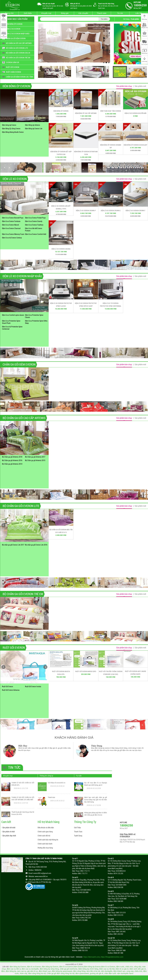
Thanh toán (102, 13)
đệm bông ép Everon (18, 967)
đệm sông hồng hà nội (37, 973)
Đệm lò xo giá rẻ (122, 969)
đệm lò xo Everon (34, 967)
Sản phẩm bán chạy (124, 86)
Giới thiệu (28, 13)
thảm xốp (24, 973)
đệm (3, 971)
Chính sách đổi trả (44, 836)
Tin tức (120, 13)
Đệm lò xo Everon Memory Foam (13, 234)
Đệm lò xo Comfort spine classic (13, 315)
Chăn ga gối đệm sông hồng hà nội (61, 973)
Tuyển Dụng (78, 836)
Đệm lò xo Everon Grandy (34, 221)
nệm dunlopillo (107, 971)
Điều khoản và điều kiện (46, 828)
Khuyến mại (46, 13)
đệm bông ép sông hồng (49, 969)
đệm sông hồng (79, 971)
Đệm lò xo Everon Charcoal (11, 228)
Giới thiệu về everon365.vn (57, 783)
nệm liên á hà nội (93, 971)
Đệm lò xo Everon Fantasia (11, 221)
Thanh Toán (78, 832)
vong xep (130, 971)
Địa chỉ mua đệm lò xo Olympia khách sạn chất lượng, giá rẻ (96, 784)
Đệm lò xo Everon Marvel (10, 225)
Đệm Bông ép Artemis (32, 125)
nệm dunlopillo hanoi (125, 973)
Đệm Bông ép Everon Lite (34, 129)
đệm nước (120, 967)
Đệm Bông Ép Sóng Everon (11, 129)
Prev (3, 384)
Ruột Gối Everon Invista (33, 687)
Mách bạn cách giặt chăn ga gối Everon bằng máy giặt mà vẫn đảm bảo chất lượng (96, 800)
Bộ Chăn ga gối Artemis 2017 (35, 457)
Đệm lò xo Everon (108, 967)
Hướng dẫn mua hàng (45, 848)
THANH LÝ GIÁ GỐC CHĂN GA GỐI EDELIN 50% (23, 784)
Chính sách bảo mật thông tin (48, 840)
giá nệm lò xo (32, 971)
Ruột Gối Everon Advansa (11, 690)
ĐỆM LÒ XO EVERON (15, 179)
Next (45, 384)
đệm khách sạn (45, 971)
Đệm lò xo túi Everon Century (12, 238)
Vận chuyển (83, 13)
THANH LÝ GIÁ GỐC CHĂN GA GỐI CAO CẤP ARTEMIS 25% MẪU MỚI (23, 799)
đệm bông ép (11, 971)
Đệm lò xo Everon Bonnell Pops (13, 218)
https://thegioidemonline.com (112, 957)
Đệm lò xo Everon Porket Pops (35, 218)
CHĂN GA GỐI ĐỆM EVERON (19, 365)
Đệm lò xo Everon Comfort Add (36, 234)
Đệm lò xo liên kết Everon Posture (34, 230)
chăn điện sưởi (110, 973)
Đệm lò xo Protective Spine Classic (34, 316)
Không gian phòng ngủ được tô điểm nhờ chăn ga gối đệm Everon (96, 814)
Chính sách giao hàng (45, 832)
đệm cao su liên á (14, 969)
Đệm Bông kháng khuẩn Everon (13, 132)
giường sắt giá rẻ (97, 973)
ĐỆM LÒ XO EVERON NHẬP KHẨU (22, 276)
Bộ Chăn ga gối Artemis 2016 (12, 460)
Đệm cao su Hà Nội (107, 969)
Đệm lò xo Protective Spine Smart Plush (11, 322)
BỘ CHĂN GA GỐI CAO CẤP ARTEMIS (24, 418)
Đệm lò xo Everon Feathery (34, 225)
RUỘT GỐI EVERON (14, 648)
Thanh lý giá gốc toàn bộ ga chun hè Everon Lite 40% (23, 813)
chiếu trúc (129, 967)
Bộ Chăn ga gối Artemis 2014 (12, 464)
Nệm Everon (78, 967)
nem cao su (22, 971)
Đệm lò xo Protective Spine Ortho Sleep (36, 322)
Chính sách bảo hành (45, 844)
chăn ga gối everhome (69, 969)
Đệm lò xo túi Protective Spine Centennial (12, 328)
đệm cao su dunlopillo (30, 969)
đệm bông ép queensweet (62, 971)
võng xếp (138, 967)
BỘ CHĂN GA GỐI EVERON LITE (21, 506)
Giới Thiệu (77, 828)
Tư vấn (79, 776)
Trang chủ (9, 13)
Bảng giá (65, 13)
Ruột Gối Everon (8, 687)
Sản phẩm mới (140, 86)
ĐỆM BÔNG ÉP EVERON (16, 86)
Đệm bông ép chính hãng (88, 969)
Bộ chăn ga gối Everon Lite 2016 (36, 545)
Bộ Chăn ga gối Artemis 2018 (12, 457)
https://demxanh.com (92, 957)
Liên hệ (139, 13)
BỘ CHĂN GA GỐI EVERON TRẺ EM (23, 594)
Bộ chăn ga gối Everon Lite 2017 (13, 545)
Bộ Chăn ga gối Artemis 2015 (35, 460)
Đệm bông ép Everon (9, 125)
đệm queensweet (82, 973)
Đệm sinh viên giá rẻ (138, 969)
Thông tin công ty (46, 776)
